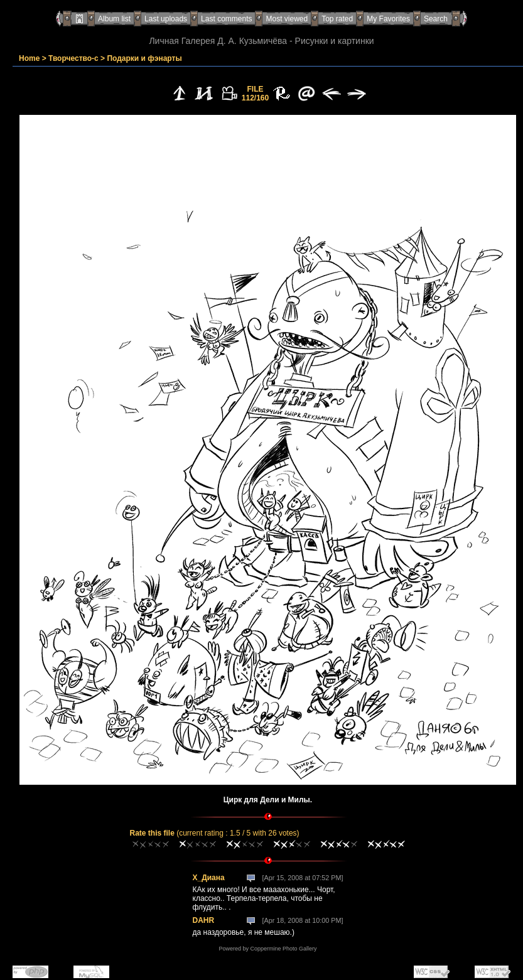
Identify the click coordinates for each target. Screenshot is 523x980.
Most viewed (287, 19)
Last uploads (166, 19)
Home (29, 58)
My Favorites (388, 19)
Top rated (337, 19)
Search (436, 19)
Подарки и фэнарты (144, 58)
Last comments (226, 19)
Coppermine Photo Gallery (283, 949)
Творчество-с (73, 58)
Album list (114, 19)
